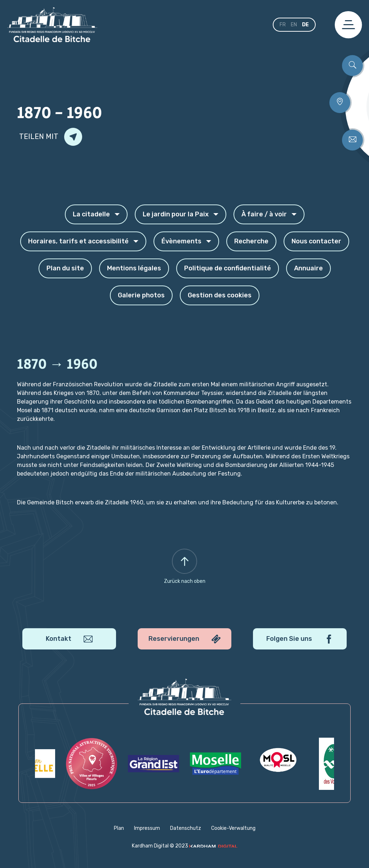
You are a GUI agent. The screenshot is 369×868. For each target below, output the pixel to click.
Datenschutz (186, 828)
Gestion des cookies (220, 295)
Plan (119, 828)
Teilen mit (51, 137)
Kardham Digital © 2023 (185, 846)
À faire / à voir (269, 214)
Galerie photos (141, 295)
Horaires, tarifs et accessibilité (83, 241)
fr (283, 25)
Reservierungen (184, 639)
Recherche (251, 241)
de (305, 25)
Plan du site (65, 268)
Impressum (147, 828)
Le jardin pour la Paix (181, 214)
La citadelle (96, 214)
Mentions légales (134, 268)
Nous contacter (316, 241)
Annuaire (308, 268)
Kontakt (69, 639)
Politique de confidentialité (228, 268)
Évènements (186, 241)
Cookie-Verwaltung (233, 828)
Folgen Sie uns (300, 639)
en (294, 25)
